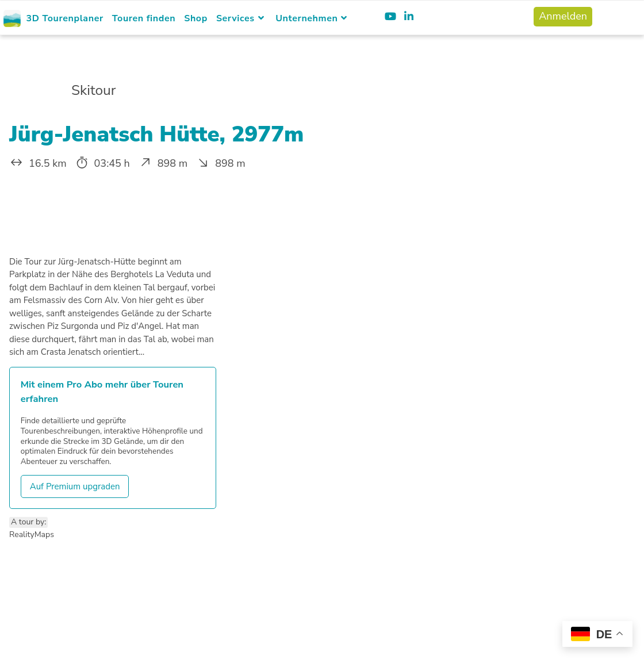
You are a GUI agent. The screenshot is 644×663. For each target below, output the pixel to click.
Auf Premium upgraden (75, 486)
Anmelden (563, 16)
